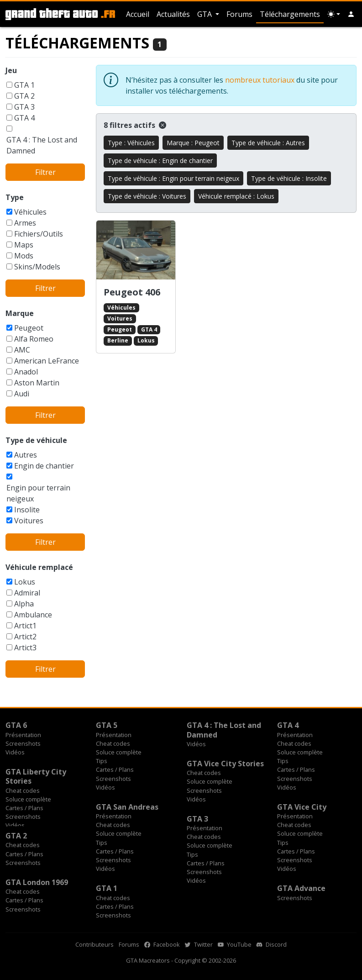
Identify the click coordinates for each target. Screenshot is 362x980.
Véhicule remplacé (39, 567)
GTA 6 (16, 725)
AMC (22, 350)
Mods (24, 256)
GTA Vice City (302, 807)
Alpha (24, 604)
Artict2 (25, 637)
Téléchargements (290, 14)
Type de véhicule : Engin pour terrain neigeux (173, 178)
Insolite (27, 510)
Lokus (25, 582)
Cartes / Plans (115, 769)
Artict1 (25, 626)
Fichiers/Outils (39, 234)
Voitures (29, 521)
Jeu (11, 70)
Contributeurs (94, 944)
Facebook (162, 944)
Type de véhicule (36, 440)
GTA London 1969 (37, 882)
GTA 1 (24, 85)
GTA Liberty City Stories (36, 776)
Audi (22, 394)
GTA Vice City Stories (225, 764)
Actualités (173, 14)
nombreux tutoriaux (260, 80)
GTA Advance (301, 888)
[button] (351, 14)
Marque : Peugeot (193, 143)
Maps (24, 245)
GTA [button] (205, 14)
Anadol (26, 372)
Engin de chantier (44, 466)
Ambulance (33, 615)
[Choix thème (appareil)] (334, 14)
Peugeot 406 (132, 292)
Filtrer (45, 172)
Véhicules (30, 212)
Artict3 (25, 648)
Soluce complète (119, 752)
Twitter (199, 944)
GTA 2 (24, 96)
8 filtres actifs (135, 125)
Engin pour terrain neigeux (38, 493)
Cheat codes (113, 743)
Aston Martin (37, 383)
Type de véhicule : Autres (268, 143)
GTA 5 (107, 725)
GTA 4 (24, 118)
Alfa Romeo (34, 339)
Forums (239, 14)
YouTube (235, 944)
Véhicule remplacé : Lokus (236, 196)
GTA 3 (24, 107)
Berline (118, 340)
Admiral (27, 593)
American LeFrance (47, 361)
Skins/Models (37, 267)
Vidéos (15, 752)
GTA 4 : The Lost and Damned (42, 145)
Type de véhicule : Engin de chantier (160, 161)
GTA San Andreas (127, 807)
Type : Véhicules (131, 143)
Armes (25, 223)
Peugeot (29, 328)
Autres (26, 455)
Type (15, 197)
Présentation (23, 735)
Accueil (138, 14)
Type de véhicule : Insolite (289, 178)
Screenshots (23, 743)
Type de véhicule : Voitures (147, 196)
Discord (272, 944)
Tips (102, 761)
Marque (20, 313)
